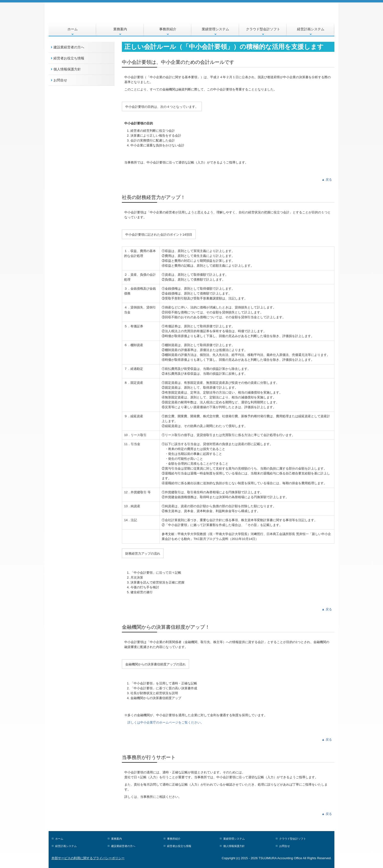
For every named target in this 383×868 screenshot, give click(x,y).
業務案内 (120, 29)
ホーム (73, 29)
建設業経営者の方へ (69, 47)
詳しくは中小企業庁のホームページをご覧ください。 (166, 722)
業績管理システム (215, 29)
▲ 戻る (327, 180)
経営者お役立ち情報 (69, 58)
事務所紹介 (168, 29)
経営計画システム (311, 29)
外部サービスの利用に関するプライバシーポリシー (88, 858)
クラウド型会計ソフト (263, 29)
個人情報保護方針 (67, 69)
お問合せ (60, 80)
